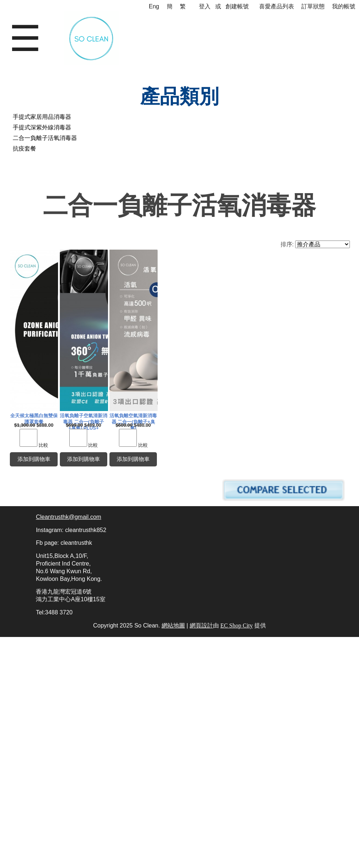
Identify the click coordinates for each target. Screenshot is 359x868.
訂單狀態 (313, 6)
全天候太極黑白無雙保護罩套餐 (93, 419)
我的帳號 (344, 6)
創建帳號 (237, 6)
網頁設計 (201, 857)
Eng (154, 6)
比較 (103, 448)
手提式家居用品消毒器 (42, 117)
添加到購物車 (93, 463)
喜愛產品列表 (277, 6)
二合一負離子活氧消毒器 (45, 138)
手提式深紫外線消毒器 (42, 127)
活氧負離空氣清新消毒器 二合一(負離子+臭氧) (93, 645)
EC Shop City (237, 857)
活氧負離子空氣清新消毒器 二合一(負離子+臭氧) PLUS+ (262, 419)
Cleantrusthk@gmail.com (68, 748)
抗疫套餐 (24, 148)
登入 (205, 6)
